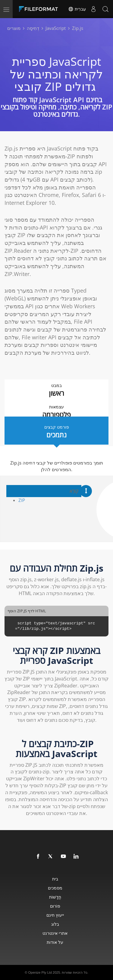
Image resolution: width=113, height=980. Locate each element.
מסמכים (55, 888)
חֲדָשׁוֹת (55, 897)
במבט (56, 390)
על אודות (55, 942)
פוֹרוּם (55, 906)
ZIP (22, 500)
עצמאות (56, 412)
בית (55, 879)
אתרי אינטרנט (55, 933)
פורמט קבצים (56, 432)
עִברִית (77, 9)
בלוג (55, 924)
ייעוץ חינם (55, 915)
